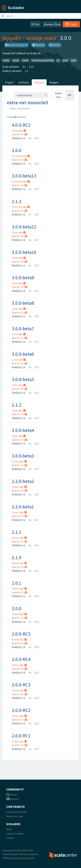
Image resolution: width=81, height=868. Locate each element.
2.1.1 (17, 532)
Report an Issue (15, 816)
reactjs (6, 60)
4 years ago (19, 563)
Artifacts (24, 82)
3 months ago (21, 156)
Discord (12, 799)
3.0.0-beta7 (23, 329)
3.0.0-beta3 (23, 456)
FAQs (9, 829)
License (10, 838)
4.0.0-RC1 (21, 125)
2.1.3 (17, 201)
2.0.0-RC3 (21, 685)
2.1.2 (17, 405)
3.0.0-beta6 (23, 354)
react (65, 60)
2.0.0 (17, 608)
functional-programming (43, 60)
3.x (24, 67)
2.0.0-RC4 (21, 659)
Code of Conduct (15, 834)
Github (12, 795)
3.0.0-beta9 (23, 278)
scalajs (16, 60)
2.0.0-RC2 (21, 710)
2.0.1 (17, 583)
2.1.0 (17, 557)
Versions (39, 82)
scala (74, 60)
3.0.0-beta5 (23, 379)
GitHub (55, 45)
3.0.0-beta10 (24, 252)
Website (38, 45)
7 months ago (21, 207)
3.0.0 (17, 150)
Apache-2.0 (20, 134)
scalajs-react (41, 38)
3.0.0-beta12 (24, 227)
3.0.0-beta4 (23, 430)
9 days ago (19, 131)
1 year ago (19, 232)
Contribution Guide (16, 812)
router (25, 60)
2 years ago (19, 461)
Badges (54, 82)
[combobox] (31, 95)
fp (58, 60)
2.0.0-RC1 (21, 736)
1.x (27, 71)
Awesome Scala (52, 24)
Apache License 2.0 (16, 45)
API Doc (35, 24)
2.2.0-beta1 (23, 507)
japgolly (12, 38)
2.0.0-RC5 (21, 634)
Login (71, 24)
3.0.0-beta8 (23, 303)
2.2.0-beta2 (23, 481)
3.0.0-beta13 (24, 176)
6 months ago (21, 181)
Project (9, 82)
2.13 (31, 67)
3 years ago (19, 538)
